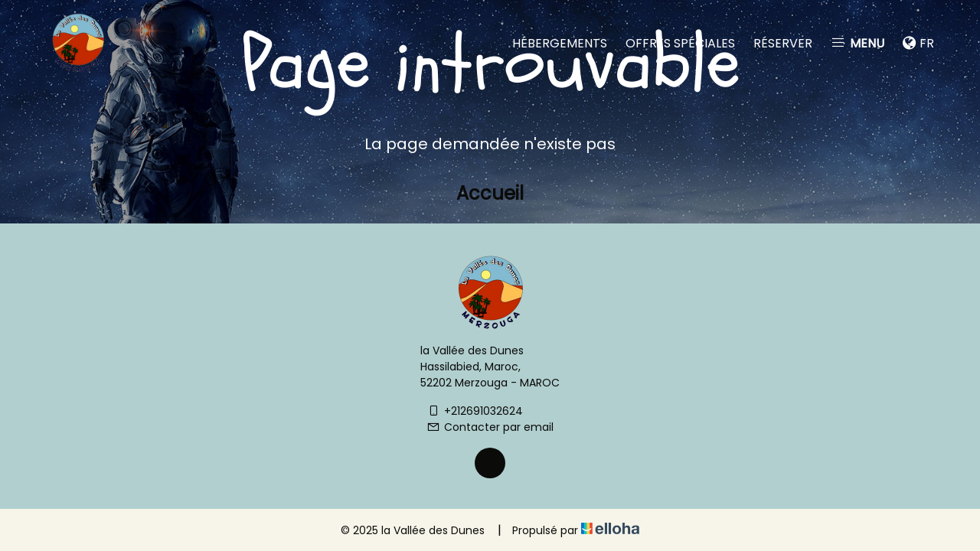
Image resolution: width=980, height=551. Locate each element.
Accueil (490, 193)
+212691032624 (475, 411)
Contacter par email (490, 427)
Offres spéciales (680, 43)
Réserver (783, 43)
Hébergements (560, 43)
